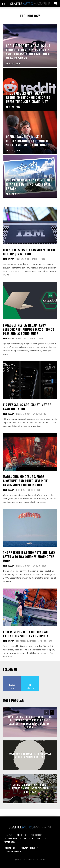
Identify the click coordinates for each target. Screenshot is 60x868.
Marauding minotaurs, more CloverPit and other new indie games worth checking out (25, 481)
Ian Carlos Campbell (26, 641)
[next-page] (52, 712)
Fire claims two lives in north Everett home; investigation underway (30, 788)
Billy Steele (22, 339)
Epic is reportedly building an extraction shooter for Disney (26, 634)
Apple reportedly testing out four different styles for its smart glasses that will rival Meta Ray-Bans (30, 722)
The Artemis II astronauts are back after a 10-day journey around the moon (29, 557)
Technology (9, 259)
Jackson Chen (23, 259)
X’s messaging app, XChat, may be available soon (27, 407)
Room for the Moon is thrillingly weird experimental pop (30, 755)
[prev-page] (46, 712)
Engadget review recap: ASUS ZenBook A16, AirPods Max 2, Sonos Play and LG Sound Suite (29, 329)
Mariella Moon (23, 414)
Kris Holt (21, 490)
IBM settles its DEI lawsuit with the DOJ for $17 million (29, 252)
